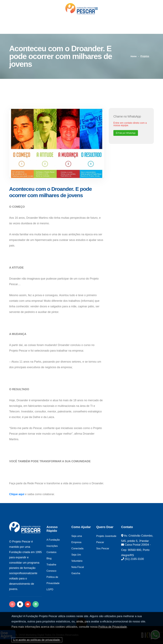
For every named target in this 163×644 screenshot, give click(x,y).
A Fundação (53, 540)
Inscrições (52, 546)
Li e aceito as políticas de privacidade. (37, 640)
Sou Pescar (103, 548)
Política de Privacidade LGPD (53, 583)
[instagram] (12, 604)
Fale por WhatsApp (126, 133)
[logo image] (80, 9)
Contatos (51, 552)
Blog (49, 558)
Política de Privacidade (113, 627)
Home (134, 56)
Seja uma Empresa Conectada (77, 542)
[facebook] (20, 604)
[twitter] (36, 604)
